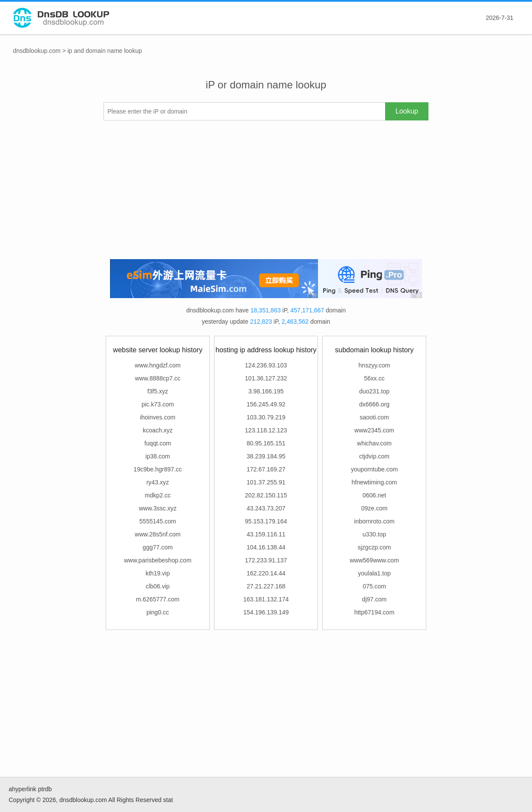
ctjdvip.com (374, 456)
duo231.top (374, 391)
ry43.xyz (158, 482)
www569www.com (374, 560)
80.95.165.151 (266, 443)
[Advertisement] (266, 190)
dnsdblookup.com (37, 51)
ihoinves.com (158, 417)
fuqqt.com (157, 443)
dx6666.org (374, 404)
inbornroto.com (374, 521)
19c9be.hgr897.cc (157, 469)
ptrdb (45, 789)
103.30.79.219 (266, 417)
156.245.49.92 (266, 404)
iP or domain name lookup (266, 85)
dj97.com (375, 599)
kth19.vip (158, 573)
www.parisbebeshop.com (158, 560)
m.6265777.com (158, 599)
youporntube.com (374, 469)
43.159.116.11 (266, 534)
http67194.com (375, 612)
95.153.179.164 (266, 521)
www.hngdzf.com (158, 365)
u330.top (375, 534)
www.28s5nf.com (158, 534)
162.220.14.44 (266, 573)
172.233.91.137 (266, 560)
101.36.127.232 (266, 378)
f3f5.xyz (158, 391)
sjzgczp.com (374, 547)
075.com (374, 586)
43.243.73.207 (266, 508)
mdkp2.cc (158, 495)
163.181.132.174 (266, 599)
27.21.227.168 (266, 586)
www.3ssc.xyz (157, 508)
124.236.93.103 (266, 365)
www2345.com (374, 430)
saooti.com (374, 417)
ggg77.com (157, 547)
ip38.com (158, 456)
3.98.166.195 (266, 391)
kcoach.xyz (157, 430)
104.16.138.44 (266, 547)
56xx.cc (374, 378)
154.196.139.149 (266, 612)
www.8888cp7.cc (157, 378)
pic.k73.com (158, 404)
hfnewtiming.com (374, 482)
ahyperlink (23, 789)
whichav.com (374, 443)
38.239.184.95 (266, 456)
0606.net (375, 495)
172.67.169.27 (266, 469)
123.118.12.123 (266, 430)
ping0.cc (158, 612)
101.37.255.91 (266, 482)
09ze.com (375, 508)
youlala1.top (374, 573)
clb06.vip (157, 586)
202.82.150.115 (266, 495)
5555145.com (158, 521)
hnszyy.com (375, 365)
